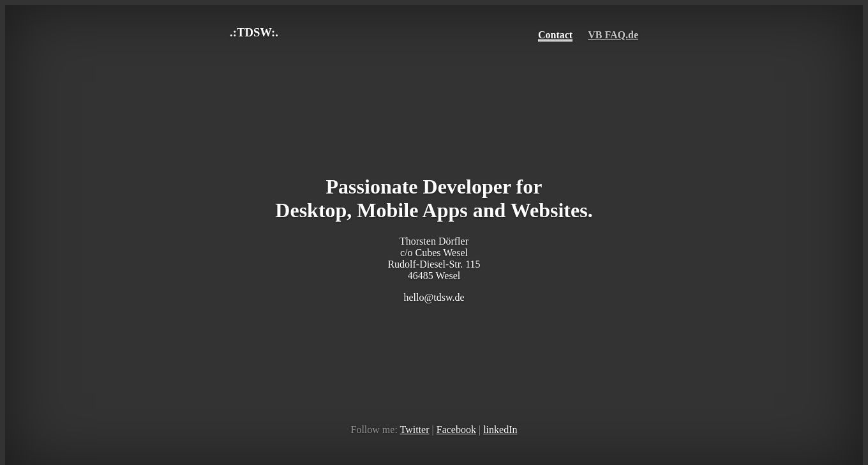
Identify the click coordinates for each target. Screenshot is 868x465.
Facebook (456, 430)
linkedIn (500, 430)
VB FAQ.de (613, 35)
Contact (555, 35)
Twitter (415, 430)
